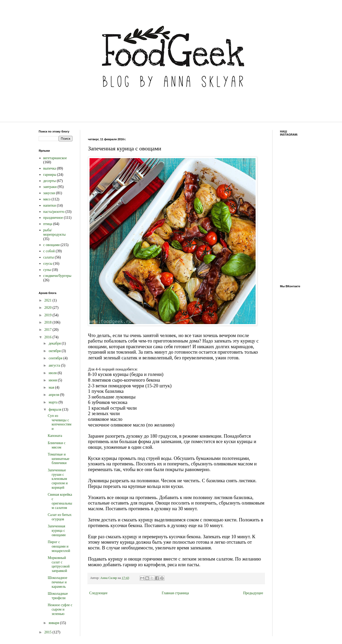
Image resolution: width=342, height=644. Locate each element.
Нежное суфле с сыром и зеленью (60, 609)
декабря (55, 343)
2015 (49, 632)
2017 (49, 330)
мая (52, 387)
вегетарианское (55, 158)
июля (53, 373)
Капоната (55, 436)
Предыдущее (253, 593)
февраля (55, 409)
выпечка (50, 168)
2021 (49, 300)
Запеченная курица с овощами (57, 531)
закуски (49, 193)
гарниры (50, 175)
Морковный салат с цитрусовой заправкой (59, 564)
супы (47, 270)
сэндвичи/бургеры (57, 276)
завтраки (50, 187)
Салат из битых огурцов (60, 517)
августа (55, 365)
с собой (49, 251)
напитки (50, 205)
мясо (47, 199)
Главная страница (175, 593)
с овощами (52, 245)
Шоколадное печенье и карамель (57, 582)
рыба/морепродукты (54, 232)
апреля (54, 395)
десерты (50, 181)
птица (48, 224)
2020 (49, 308)
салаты (49, 257)
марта (53, 402)
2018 (49, 322)
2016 (49, 337)
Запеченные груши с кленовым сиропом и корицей (58, 479)
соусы (48, 264)
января (54, 623)
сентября (56, 358)
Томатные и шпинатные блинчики (59, 459)
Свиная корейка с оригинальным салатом (60, 501)
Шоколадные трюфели (58, 596)
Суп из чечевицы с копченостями (60, 422)
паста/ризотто (54, 212)
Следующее (98, 593)
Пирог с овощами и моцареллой (59, 546)
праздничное (53, 218)
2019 (49, 315)
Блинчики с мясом (57, 445)
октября (55, 351)
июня (53, 380)
